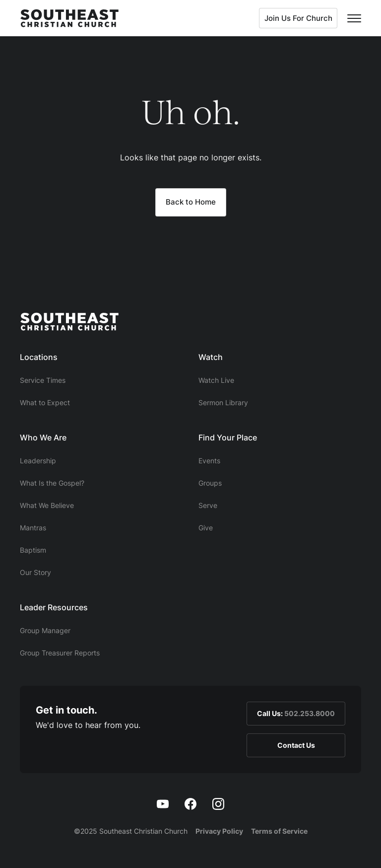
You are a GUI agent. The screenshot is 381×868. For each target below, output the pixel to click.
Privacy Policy (219, 831)
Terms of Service (279, 831)
